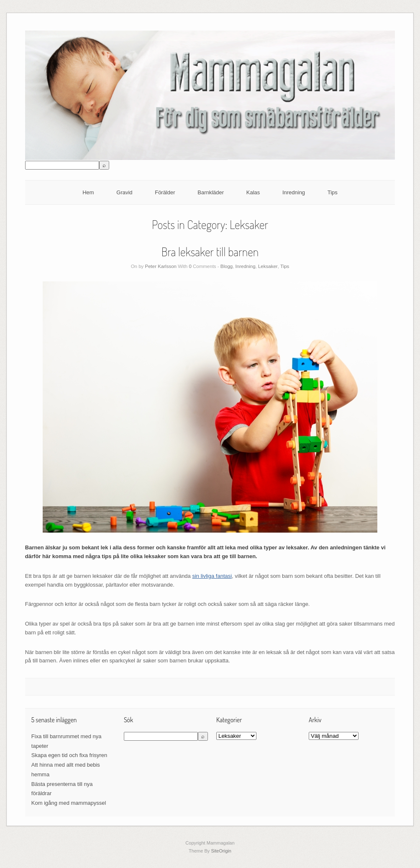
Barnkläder (211, 192)
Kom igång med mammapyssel (69, 803)
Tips (333, 192)
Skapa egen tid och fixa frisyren (69, 755)
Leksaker (268, 266)
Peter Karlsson (161, 266)
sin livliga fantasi (212, 576)
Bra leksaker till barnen (210, 252)
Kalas (253, 192)
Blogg (227, 266)
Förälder (165, 192)
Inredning (294, 192)
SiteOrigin (221, 851)
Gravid (124, 192)
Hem (88, 192)
